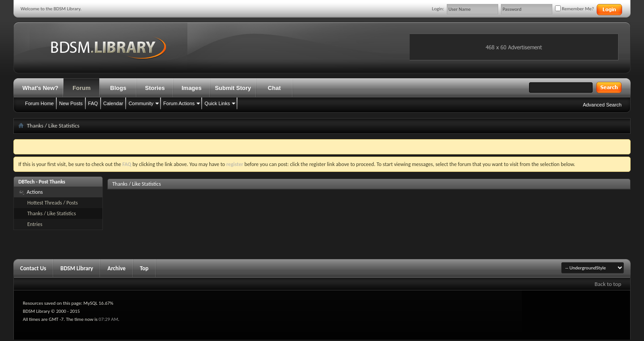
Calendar (113, 103)
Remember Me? (574, 9)
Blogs (118, 88)
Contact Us (33, 268)
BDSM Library (77, 268)
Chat (274, 88)
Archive (117, 268)
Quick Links (217, 103)
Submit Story (233, 88)
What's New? (40, 88)
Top (144, 268)
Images (192, 88)
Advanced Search (602, 105)
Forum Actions (179, 103)
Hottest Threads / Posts (53, 203)
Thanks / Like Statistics (52, 213)
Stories (155, 88)
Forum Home (39, 103)
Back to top (608, 284)
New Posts (71, 103)
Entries (35, 224)
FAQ (93, 103)
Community (141, 103)
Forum (81, 88)
